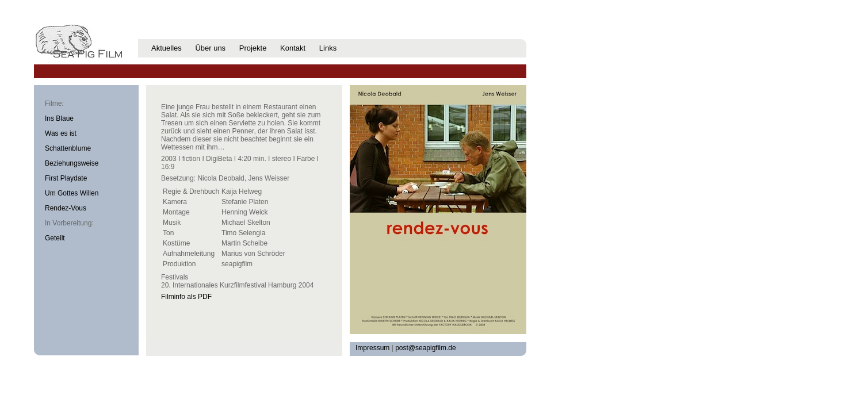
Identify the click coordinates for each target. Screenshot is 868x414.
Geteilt (55, 238)
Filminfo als (186, 297)
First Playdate (66, 178)
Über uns (210, 48)
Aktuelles (167, 48)
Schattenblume (68, 148)
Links (328, 48)
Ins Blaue (59, 118)
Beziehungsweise (72, 163)
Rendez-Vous (66, 208)
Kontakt (293, 48)
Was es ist (61, 133)
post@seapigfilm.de (426, 348)
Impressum (372, 348)
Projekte (253, 48)
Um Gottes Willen (72, 193)
